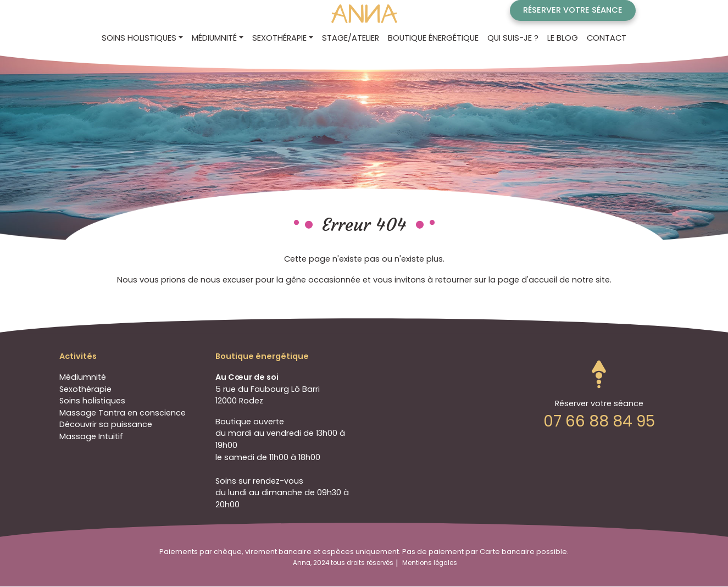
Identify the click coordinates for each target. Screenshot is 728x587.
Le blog (563, 38)
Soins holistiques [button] (139, 38)
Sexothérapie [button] (279, 38)
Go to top (599, 374)
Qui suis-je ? (513, 38)
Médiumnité (83, 377)
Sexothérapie (85, 389)
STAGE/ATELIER (351, 38)
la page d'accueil (523, 280)
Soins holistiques (92, 401)
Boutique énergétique (433, 38)
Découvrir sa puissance (106, 424)
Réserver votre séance (573, 10)
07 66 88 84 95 (599, 421)
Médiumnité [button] (214, 38)
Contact (607, 38)
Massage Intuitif (91, 436)
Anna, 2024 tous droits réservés (343, 563)
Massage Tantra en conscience (123, 413)
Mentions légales (430, 563)
